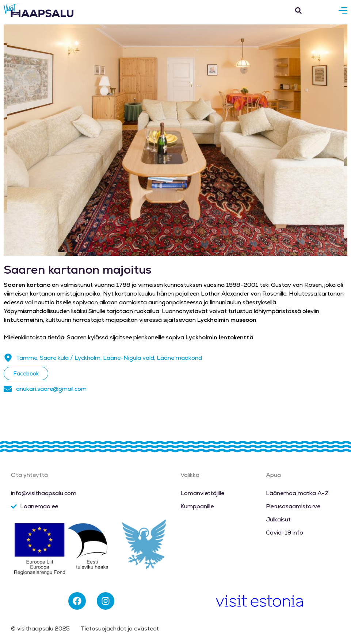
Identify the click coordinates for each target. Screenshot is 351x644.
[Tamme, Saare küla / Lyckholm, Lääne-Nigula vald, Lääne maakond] (8, 358)
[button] (298, 10)
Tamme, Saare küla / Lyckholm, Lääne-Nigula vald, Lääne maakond (109, 358)
